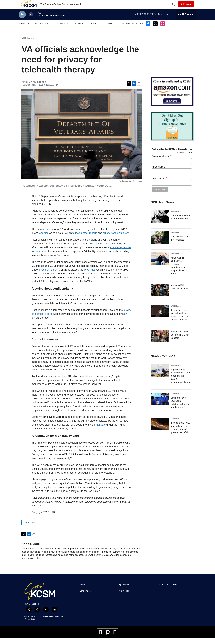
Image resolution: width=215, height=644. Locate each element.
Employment (86, 597)
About (95, 30)
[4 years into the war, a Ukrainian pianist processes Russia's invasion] (160, 318)
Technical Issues (132, 30)
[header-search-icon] (175, 8)
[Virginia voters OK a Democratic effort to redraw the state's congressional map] (160, 377)
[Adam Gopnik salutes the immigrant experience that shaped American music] (160, 265)
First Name (158, 173)
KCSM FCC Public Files (166, 591)
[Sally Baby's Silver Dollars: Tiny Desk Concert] (160, 343)
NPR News (28, 45)
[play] (22, 21)
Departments (123, 591)
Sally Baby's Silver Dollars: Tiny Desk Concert (180, 341)
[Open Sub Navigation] (53, 30)
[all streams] (186, 21)
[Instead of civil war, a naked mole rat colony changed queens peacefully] (160, 430)
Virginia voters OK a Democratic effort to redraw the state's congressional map (180, 382)
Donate (189, 8)
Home (22, 30)
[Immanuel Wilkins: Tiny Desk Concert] (160, 297)
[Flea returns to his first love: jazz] (160, 244)
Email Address (162, 162)
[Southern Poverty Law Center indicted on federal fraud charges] (160, 405)
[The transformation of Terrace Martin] (160, 223)
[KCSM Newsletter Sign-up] (172, 133)
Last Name (160, 184)
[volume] (31, 21)
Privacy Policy (124, 597)
